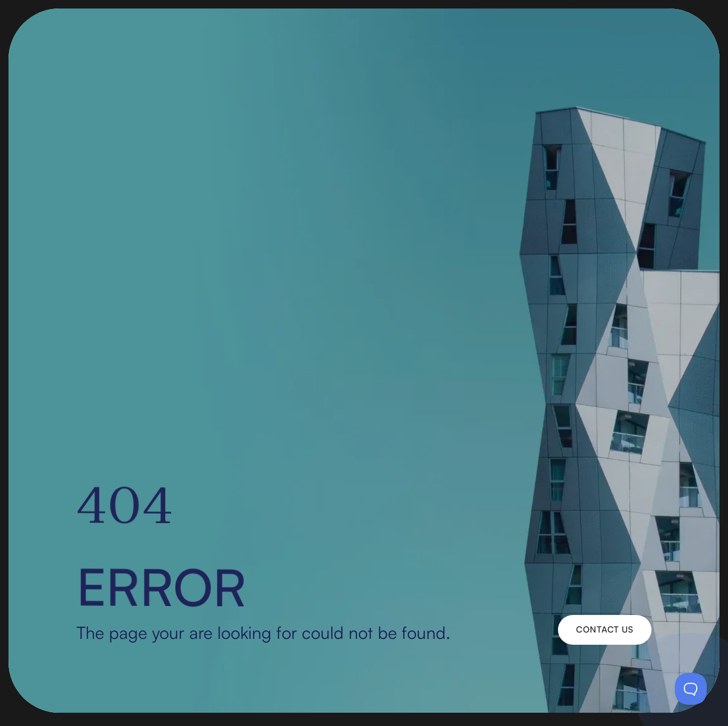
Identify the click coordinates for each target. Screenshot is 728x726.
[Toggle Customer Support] (691, 689)
